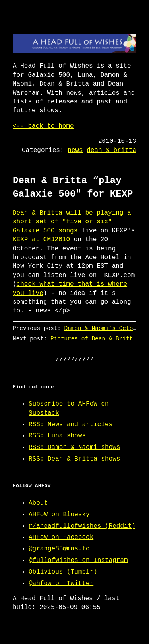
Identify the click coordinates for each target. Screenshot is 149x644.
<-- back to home (43, 126)
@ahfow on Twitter (61, 584)
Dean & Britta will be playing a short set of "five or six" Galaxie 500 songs (72, 222)
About (38, 503)
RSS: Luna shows (57, 436)
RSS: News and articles (71, 425)
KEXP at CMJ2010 (41, 240)
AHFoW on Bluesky (59, 515)
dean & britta (111, 150)
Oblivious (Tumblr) (63, 572)
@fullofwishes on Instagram (78, 560)
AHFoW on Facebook (61, 537)
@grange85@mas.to (59, 549)
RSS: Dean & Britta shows (74, 459)
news (75, 150)
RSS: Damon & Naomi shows (74, 447)
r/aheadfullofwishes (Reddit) (82, 526)
